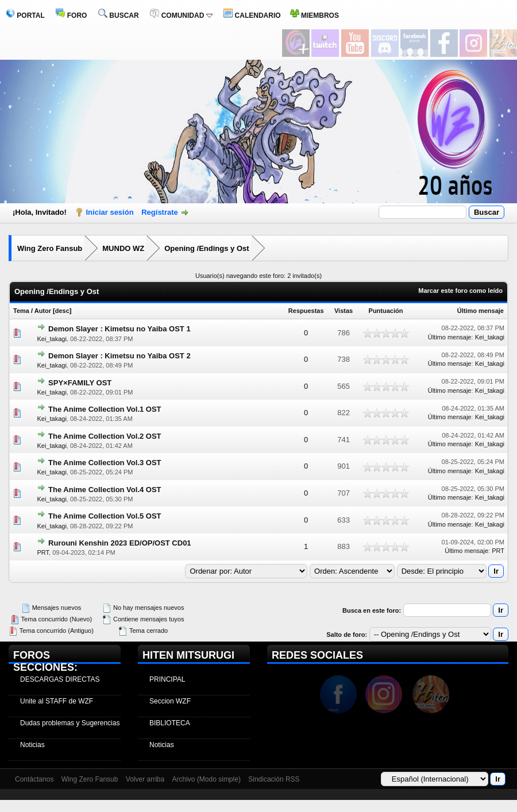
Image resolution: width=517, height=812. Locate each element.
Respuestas (306, 311)
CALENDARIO (252, 16)
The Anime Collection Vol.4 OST (105, 490)
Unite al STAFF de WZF (57, 701)
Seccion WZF (170, 701)
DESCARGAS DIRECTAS (60, 679)
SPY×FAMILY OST (80, 383)
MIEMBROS (315, 16)
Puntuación (386, 311)
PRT (43, 552)
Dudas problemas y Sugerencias (70, 723)
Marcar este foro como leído (460, 291)
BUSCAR (119, 16)
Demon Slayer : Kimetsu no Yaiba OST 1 (119, 329)
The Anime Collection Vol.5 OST (105, 516)
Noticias (32, 745)
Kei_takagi (51, 339)
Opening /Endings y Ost (207, 248)
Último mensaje (481, 311)
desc (62, 311)
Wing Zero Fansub (50, 248)
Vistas (344, 311)
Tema (21, 311)
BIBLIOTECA (170, 723)
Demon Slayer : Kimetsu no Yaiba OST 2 (119, 356)
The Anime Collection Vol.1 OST (105, 409)
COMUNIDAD (181, 16)
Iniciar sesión (110, 212)
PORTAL (25, 16)
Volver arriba (145, 779)
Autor (43, 311)
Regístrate (160, 212)
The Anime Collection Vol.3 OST (105, 463)
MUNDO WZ (123, 248)
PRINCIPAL (167, 679)
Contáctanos (34, 779)
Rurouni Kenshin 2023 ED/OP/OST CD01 (120, 543)
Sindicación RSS (274, 779)
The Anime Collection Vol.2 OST (105, 436)
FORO (71, 16)
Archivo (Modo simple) (207, 779)
